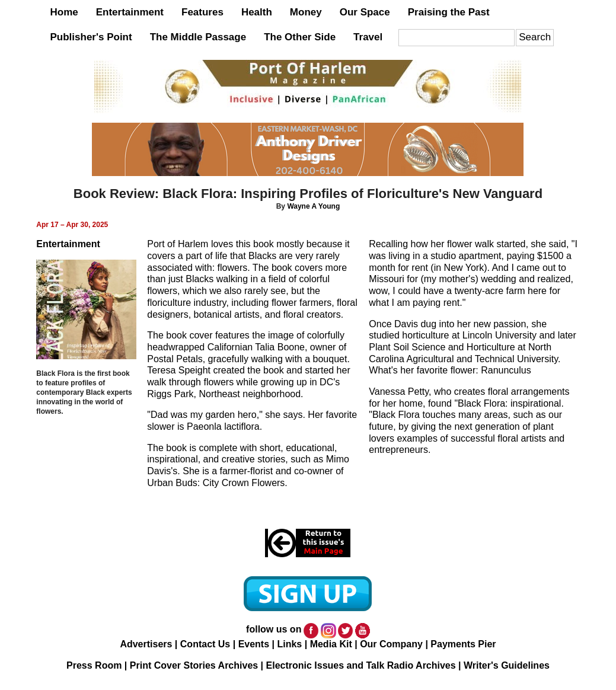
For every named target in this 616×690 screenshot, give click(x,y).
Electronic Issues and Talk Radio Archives (361, 665)
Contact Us (205, 644)
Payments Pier (463, 644)
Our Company (391, 644)
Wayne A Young (313, 206)
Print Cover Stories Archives (194, 665)
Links (289, 644)
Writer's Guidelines (507, 665)
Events (254, 644)
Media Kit (331, 644)
